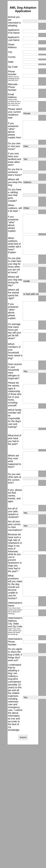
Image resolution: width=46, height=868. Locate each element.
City (10, 52)
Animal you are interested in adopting (14, 21)
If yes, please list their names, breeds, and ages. (15, 496)
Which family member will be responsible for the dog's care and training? (15, 418)
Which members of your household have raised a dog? (15, 351)
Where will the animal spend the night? (13, 294)
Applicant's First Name (14, 31)
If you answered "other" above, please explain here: (15, 130)
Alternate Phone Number (13, 87)
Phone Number (12, 73)
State (11, 62)
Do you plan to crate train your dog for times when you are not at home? (15, 265)
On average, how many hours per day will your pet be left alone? (15, 331)
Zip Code (13, 67)
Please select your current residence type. (15, 113)
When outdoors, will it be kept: (15, 208)
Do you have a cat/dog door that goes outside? (15, 195)
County (12, 57)
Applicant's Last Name (14, 39)
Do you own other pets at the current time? (15, 478)
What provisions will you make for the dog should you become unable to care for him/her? (15, 587)
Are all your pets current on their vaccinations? (15, 526)
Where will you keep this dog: (15, 182)
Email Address (12, 96)
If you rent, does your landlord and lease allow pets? (15, 159)
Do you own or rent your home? (14, 146)
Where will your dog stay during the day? (15, 281)
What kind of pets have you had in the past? (15, 440)
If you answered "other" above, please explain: (13, 224)
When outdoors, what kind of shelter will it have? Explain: (14, 245)
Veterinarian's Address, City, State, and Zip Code (15, 622)
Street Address (12, 46)
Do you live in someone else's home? (15, 172)
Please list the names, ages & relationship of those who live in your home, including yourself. (15, 394)
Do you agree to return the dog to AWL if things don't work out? (15, 655)
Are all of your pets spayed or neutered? (13, 513)
